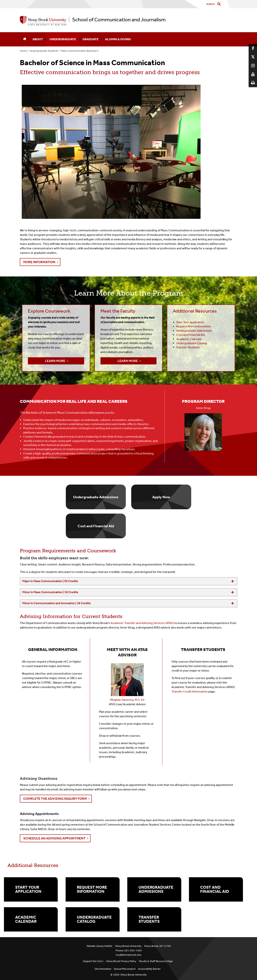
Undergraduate (63, 39)
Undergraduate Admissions (156, 889)
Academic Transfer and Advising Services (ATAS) (142, 623)
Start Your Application (28, 889)
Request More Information (92, 889)
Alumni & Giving (118, 39)
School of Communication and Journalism (119, 20)
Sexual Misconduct (125, 969)
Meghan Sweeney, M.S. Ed (127, 700)
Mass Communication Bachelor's (80, 51)
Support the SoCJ (93, 961)
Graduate (91, 39)
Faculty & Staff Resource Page (156, 961)
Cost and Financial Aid (215, 889)
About (38, 39)
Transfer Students (188, 347)
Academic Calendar (26, 919)
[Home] (25, 39)
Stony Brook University (133, 975)
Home (23, 51)
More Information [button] (39, 262)
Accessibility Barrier (149, 969)
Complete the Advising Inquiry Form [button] (55, 799)
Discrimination (103, 969)
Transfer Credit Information (190, 691)
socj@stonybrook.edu (128, 955)
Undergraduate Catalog (192, 343)
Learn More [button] (55, 361)
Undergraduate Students (44, 51)
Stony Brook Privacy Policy (121, 961)
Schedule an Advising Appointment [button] (54, 838)
